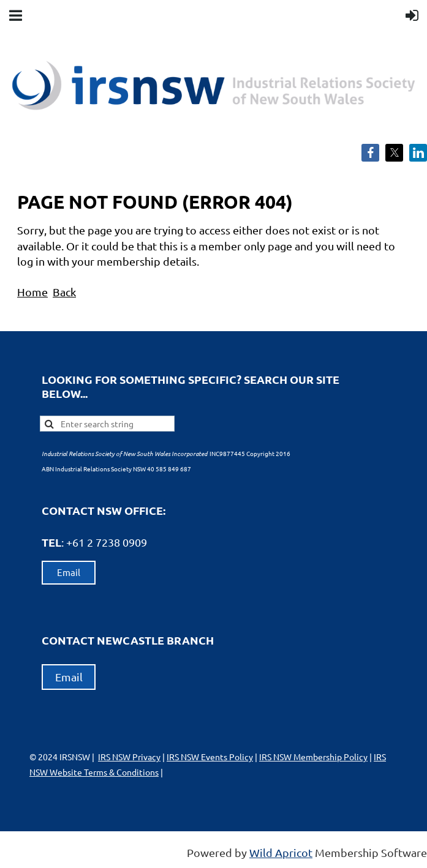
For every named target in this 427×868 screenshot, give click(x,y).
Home (32, 292)
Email (69, 572)
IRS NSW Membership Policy (313, 757)
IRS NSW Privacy (129, 757)
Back (64, 292)
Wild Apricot (281, 852)
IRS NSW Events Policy (210, 757)
